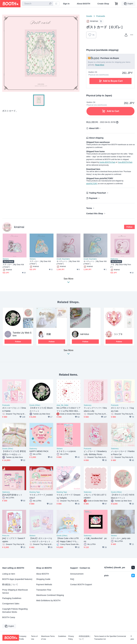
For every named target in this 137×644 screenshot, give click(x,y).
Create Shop (103, 4)
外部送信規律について (85, 638)
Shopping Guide (43, 579)
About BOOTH (83, 4)
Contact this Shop (95, 213)
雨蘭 (49, 334)
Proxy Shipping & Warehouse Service (15, 591)
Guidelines (62, 636)
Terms (89, 208)
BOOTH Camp (9, 617)
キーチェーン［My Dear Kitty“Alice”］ (95, 262)
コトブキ (118, 334)
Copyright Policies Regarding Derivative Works (15, 610)
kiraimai (19, 227)
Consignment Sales (11, 604)
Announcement (77, 574)
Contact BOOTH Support (81, 584)
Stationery (114, 259)
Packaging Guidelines (12, 598)
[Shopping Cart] (116, 4)
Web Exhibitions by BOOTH (48, 600)
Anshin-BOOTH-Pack (107, 162)
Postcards (101, 16)
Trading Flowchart (97, 193)
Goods (89, 16)
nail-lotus (85, 334)
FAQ (72, 579)
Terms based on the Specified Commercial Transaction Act (110, 638)
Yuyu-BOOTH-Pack (125, 162)
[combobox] (37, 4)
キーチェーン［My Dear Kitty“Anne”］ (68, 262)
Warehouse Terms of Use (48, 638)
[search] (50, 4)
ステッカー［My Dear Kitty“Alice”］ (40, 262)
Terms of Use (34, 638)
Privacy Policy (71, 638)
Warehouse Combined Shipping (50, 595)
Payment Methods (44, 584)
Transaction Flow (44, 590)
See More (68, 353)
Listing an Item (9, 574)
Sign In (66, 4)
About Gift (94, 128)
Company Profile (23, 638)
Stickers (6, 259)
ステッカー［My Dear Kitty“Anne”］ (13, 266)
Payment (93, 198)
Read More (100, 65)
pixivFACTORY (92, 184)
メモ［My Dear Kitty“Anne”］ (121, 266)
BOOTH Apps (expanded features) (17, 579)
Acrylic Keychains (63, 259)
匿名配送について (10, 584)
